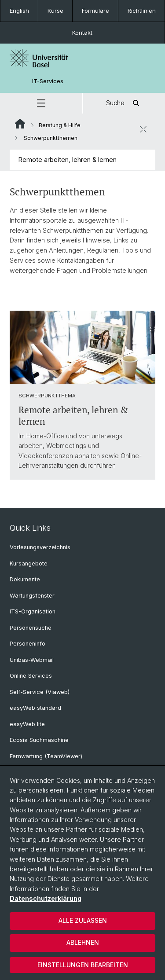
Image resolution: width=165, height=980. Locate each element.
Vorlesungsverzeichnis (40, 547)
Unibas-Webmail (32, 660)
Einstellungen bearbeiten (83, 965)
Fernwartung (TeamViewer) (46, 756)
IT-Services (48, 81)
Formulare (95, 11)
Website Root (20, 124)
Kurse (55, 11)
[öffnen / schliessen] (143, 129)
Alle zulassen (83, 920)
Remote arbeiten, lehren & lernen (68, 160)
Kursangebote (29, 563)
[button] (41, 103)
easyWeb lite (27, 724)
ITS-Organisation (33, 611)
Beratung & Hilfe (60, 125)
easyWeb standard (35, 708)
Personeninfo (27, 644)
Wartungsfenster (32, 596)
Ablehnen (83, 942)
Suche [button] (124, 103)
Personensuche (31, 628)
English (19, 11)
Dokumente (25, 579)
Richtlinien (142, 11)
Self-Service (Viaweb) (40, 692)
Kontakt (82, 33)
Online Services (31, 676)
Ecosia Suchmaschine (39, 740)
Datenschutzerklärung (46, 898)
